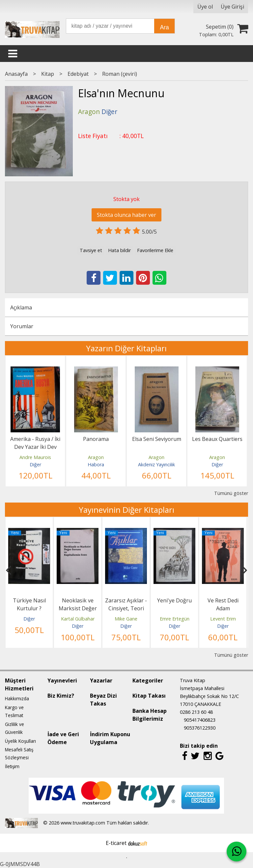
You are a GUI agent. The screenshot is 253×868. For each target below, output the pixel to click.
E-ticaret (116, 843)
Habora (96, 464)
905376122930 (200, 728)
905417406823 (200, 720)
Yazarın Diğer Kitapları (126, 348)
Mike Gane (126, 619)
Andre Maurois (35, 457)
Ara (164, 27)
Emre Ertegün (175, 619)
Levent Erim (223, 619)
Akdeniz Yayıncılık (156, 464)
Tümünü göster (231, 493)
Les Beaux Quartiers (217, 439)
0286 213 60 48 (196, 712)
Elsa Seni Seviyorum (157, 439)
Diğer (35, 464)
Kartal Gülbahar (78, 619)
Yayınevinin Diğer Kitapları (126, 510)
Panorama (96, 439)
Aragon (96, 457)
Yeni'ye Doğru (174, 600)
